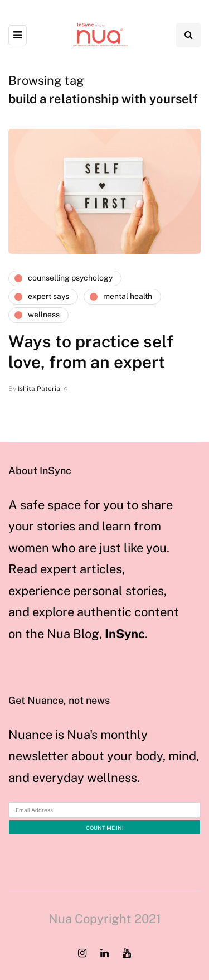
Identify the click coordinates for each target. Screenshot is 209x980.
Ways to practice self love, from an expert (91, 352)
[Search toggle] (188, 35)
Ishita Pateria (39, 389)
